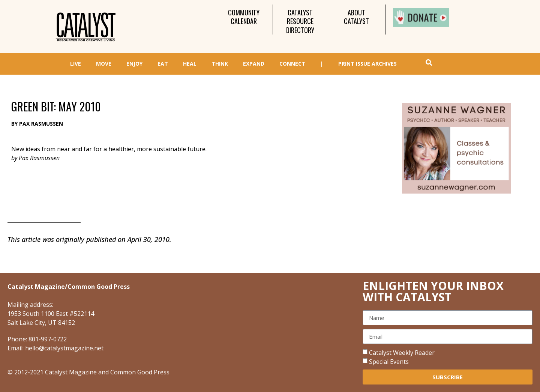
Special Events (389, 362)
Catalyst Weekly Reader (402, 353)
